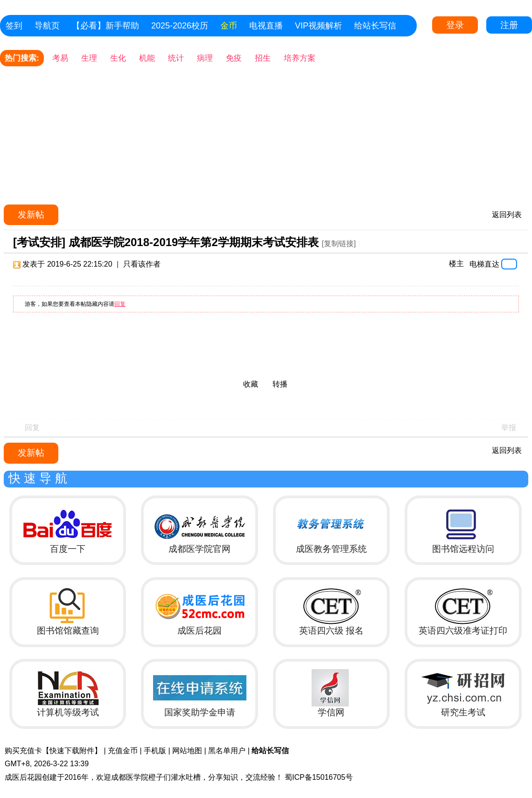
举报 (509, 427)
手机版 (155, 751)
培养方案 (300, 58)
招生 (263, 58)
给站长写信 (375, 26)
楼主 (456, 264)
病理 (205, 58)
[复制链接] (339, 244)
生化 (118, 58)
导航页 (47, 26)
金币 (229, 26)
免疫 (234, 58)
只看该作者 (142, 264)
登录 (455, 25)
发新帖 (31, 215)
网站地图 (187, 751)
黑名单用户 (227, 751)
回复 (120, 304)
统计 (176, 58)
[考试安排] (39, 242)
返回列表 (507, 215)
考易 (60, 58)
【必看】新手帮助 (105, 26)
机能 (147, 58)
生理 (89, 58)
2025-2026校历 (180, 26)
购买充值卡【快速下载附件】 (53, 751)
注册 (509, 25)
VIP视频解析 (318, 26)
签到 (14, 26)
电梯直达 (484, 264)
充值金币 (123, 751)
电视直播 (266, 26)
